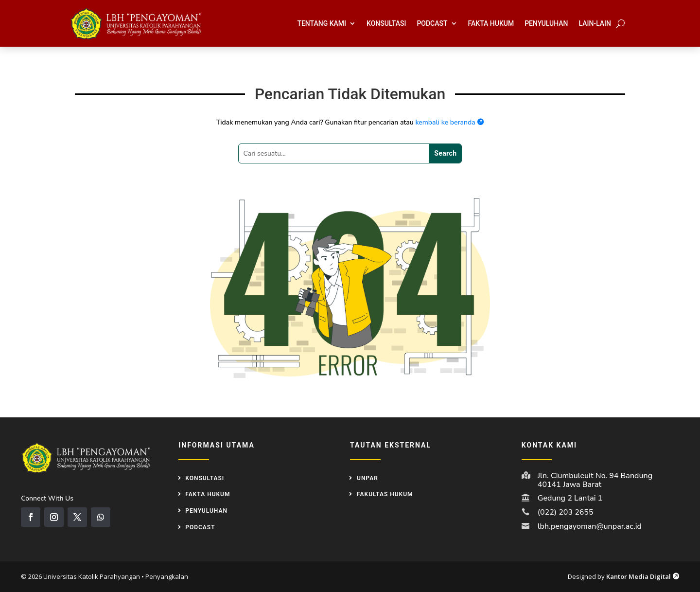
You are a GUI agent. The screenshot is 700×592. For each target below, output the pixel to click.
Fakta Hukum (491, 23)
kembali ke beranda (449, 122)
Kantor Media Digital (643, 576)
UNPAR (367, 478)
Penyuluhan (546, 23)
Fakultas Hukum (385, 494)
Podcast (432, 23)
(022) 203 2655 (566, 512)
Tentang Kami (322, 23)
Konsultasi (386, 23)
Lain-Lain (595, 23)
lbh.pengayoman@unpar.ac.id (590, 526)
